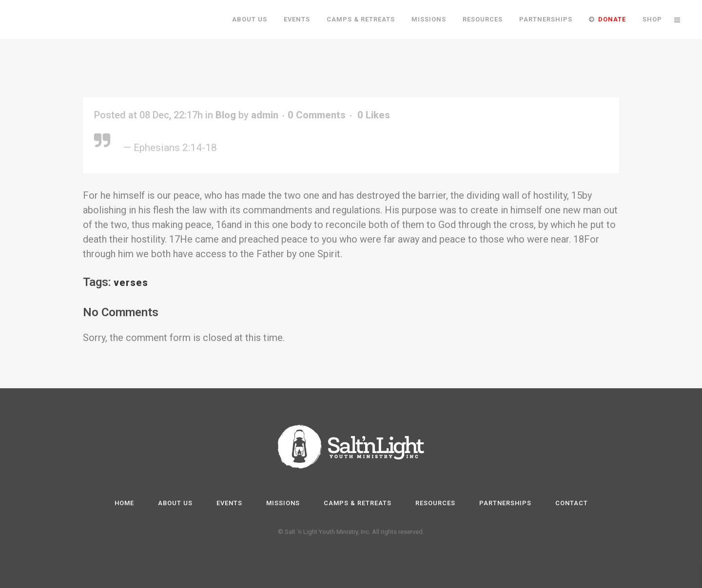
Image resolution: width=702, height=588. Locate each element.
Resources (435, 503)
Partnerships (505, 503)
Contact (572, 503)
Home (124, 503)
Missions (283, 503)
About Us (175, 503)
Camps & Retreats (358, 503)
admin (265, 115)
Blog (226, 115)
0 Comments (317, 115)
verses (131, 283)
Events (229, 503)
